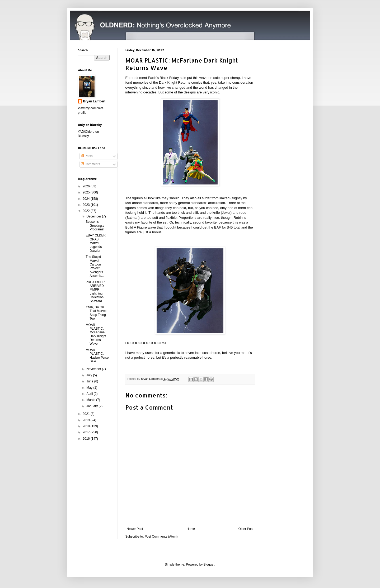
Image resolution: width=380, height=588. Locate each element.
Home (191, 529)
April (90, 394)
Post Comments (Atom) (161, 537)
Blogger (209, 565)
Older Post (246, 529)
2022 (87, 211)
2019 (87, 420)
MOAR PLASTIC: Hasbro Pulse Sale (97, 356)
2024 (87, 199)
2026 (87, 186)
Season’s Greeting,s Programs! (95, 226)
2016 (87, 439)
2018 (87, 426)
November (94, 369)
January (92, 406)
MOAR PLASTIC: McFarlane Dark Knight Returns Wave (96, 334)
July (90, 375)
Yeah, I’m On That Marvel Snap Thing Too (96, 313)
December (94, 216)
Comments (90, 164)
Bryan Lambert (94, 101)
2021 (87, 414)
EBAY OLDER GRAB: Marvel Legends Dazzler (96, 243)
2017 (87, 432)
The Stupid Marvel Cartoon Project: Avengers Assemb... (95, 266)
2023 (87, 205)
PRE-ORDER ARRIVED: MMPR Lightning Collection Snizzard (95, 292)
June (90, 381)
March (91, 400)
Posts (87, 156)
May (90, 388)
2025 (87, 192)
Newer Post (135, 529)
